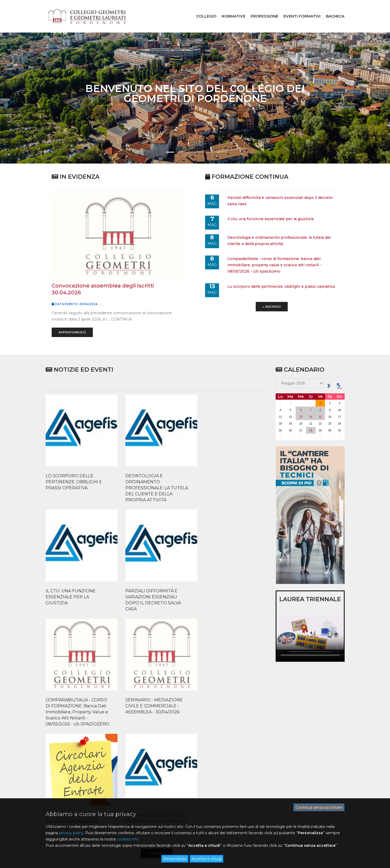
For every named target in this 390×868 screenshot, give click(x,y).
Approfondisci (73, 318)
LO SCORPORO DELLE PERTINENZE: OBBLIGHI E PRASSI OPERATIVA (68, 530)
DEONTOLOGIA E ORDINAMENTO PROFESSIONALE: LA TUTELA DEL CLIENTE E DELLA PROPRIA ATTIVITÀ (125, 536)
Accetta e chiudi (207, 859)
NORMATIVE (229, 9)
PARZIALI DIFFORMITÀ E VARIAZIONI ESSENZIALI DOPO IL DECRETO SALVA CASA (239, 536)
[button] (170, 139)
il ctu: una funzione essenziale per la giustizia (271, 204)
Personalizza (175, 859)
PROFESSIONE (261, 9)
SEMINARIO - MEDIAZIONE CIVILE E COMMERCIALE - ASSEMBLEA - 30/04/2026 (125, 648)
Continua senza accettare (319, 807)
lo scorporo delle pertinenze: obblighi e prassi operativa (281, 270)
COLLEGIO (202, 9)
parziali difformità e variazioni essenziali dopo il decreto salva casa (280, 187)
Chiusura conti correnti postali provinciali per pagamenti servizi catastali (179, 648)
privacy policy (71, 833)
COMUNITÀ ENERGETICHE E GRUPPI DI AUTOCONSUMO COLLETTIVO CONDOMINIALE (236, 651)
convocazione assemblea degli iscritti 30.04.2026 (103, 274)
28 (311, 415)
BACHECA (331, 9)
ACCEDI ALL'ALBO (224, 750)
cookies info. (128, 839)
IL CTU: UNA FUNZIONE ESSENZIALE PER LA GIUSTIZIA (182, 530)
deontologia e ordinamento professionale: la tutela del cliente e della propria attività (279, 226)
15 (320, 401)
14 (311, 401)
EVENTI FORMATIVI (298, 9)
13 (301, 401)
